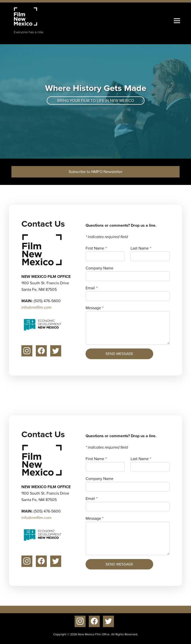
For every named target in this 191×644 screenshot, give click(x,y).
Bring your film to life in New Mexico (96, 101)
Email (90, 288)
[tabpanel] (95, 101)
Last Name (140, 248)
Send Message (119, 354)
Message (93, 308)
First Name (95, 248)
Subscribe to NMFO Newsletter (95, 172)
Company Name (99, 268)
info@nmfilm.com (36, 307)
